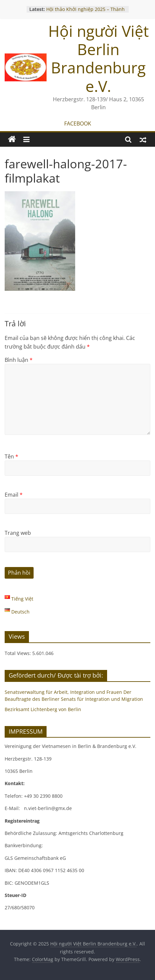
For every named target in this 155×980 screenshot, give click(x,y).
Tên (11, 456)
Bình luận (19, 360)
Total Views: (18, 653)
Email (14, 495)
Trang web (18, 533)
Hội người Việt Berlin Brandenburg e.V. (98, 58)
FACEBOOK (78, 123)
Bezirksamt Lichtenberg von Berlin (43, 709)
